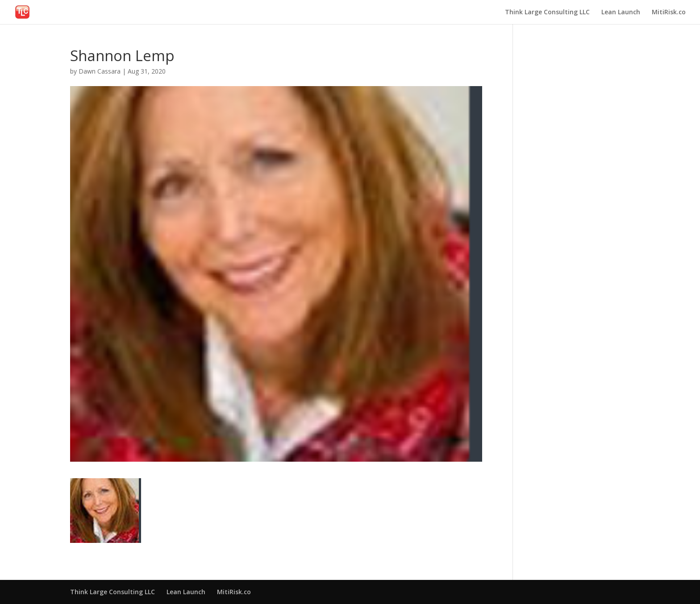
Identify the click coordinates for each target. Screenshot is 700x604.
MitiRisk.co (669, 12)
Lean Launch (621, 12)
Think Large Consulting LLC (547, 12)
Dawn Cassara (100, 71)
